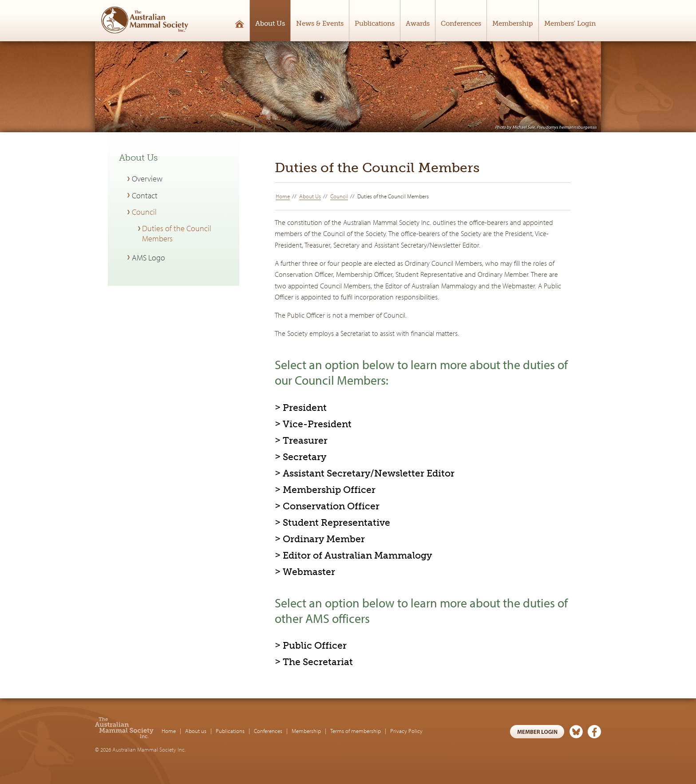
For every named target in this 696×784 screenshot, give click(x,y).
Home (283, 196)
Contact (145, 195)
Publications (375, 24)
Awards (418, 24)
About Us (270, 24)
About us (196, 731)
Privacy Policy (406, 731)
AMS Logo (148, 258)
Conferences (461, 24)
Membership (513, 24)
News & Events (320, 24)
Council (339, 196)
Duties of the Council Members (177, 233)
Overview (147, 179)
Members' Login (570, 24)
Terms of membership (356, 731)
